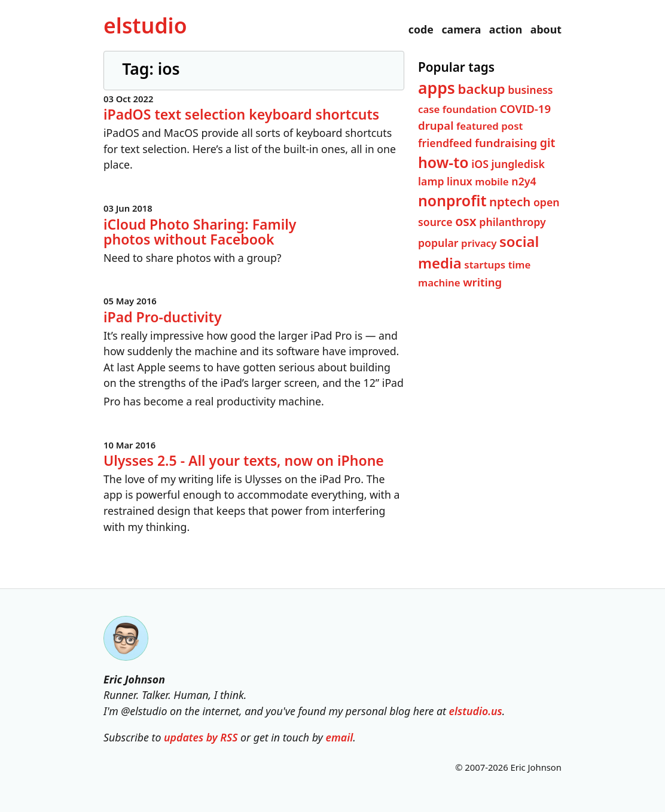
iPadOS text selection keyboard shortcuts (241, 114)
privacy (479, 243)
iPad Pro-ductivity (163, 316)
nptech (510, 201)
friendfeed (445, 142)
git (547, 142)
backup (481, 88)
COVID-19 (525, 108)
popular (438, 243)
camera (461, 29)
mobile (492, 181)
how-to (443, 162)
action (506, 29)
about (546, 29)
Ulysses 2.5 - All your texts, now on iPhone (244, 460)
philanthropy (512, 222)
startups (485, 264)
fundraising (506, 142)
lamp (431, 181)
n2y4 (524, 181)
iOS (480, 164)
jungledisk (518, 164)
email (339, 737)
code (421, 29)
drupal (436, 125)
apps (437, 87)
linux (460, 181)
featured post (489, 125)
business (530, 89)
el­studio (145, 25)
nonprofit (452, 200)
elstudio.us (476, 711)
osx (466, 221)
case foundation (457, 109)
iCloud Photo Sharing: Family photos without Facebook (200, 231)
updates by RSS (201, 737)
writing (482, 281)
